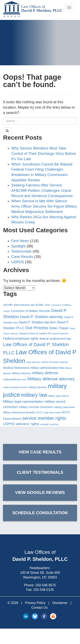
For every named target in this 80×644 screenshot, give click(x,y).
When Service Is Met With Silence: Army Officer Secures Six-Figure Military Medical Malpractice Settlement (44, 206)
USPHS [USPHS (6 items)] (9, 424)
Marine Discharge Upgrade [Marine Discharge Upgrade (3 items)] (55, 362)
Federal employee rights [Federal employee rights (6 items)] (21, 338)
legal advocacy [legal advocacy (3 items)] (34, 362)
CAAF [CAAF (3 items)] (47, 305)
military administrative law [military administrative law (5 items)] (47, 368)
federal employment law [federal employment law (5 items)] (55, 339)
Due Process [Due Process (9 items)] (37, 328)
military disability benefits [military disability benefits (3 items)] (15, 387)
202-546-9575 (46, 585)
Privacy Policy (35, 603)
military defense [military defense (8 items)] (45, 373)
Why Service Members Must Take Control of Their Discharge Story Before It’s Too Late (44, 154)
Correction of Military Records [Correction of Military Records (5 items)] (31, 311)
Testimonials (21, 251)
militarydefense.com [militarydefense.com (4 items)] (15, 379)
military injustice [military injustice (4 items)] (38, 387)
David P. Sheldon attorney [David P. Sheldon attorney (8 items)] (41, 317)
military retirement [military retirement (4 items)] (64, 407)
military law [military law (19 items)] (34, 395)
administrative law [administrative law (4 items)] (24, 305)
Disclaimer (60, 603)
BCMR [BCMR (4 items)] (39, 305)
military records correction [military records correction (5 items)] (36, 407)
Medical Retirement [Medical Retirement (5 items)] (16, 368)
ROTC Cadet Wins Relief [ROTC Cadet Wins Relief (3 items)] (48, 413)
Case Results (22, 257)
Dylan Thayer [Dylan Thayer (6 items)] (59, 328)
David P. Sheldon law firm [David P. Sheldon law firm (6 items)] (37, 322)
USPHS (18, 262)
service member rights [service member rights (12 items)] (44, 418)
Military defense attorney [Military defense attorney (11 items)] (51, 379)
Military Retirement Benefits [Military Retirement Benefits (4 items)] (19, 412)
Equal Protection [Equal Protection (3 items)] (61, 333)
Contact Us (39, 608)
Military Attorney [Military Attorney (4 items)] (21, 373)
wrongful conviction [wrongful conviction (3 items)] (50, 424)
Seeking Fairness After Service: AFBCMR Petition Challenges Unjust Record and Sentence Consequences (42, 190)
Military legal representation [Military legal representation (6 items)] (23, 401)
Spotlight (18, 246)
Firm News (20, 241)
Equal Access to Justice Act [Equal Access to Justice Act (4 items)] (35, 333)
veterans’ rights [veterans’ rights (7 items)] (27, 424)
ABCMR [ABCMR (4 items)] (8, 305)
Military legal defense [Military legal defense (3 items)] (58, 396)
